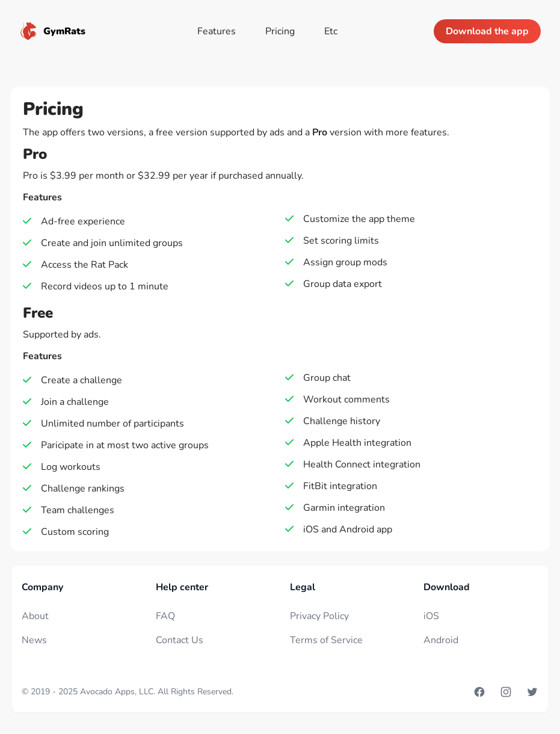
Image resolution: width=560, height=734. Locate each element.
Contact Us (180, 640)
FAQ (165, 616)
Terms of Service (326, 640)
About (35, 616)
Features (217, 31)
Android (441, 640)
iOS (431, 616)
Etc (331, 31)
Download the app (487, 31)
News (34, 640)
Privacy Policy (319, 616)
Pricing (280, 31)
